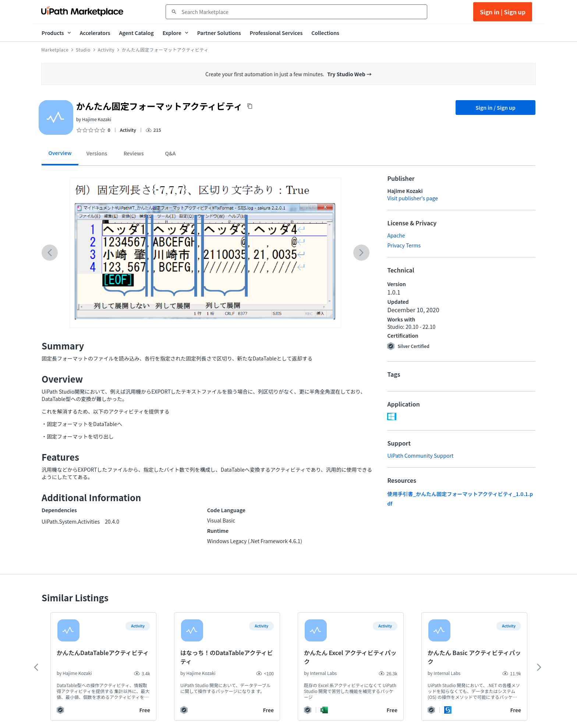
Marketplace (55, 50)
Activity (106, 50)
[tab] (60, 156)
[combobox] (302, 12)
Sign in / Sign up (495, 108)
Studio (83, 50)
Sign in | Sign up (503, 12)
